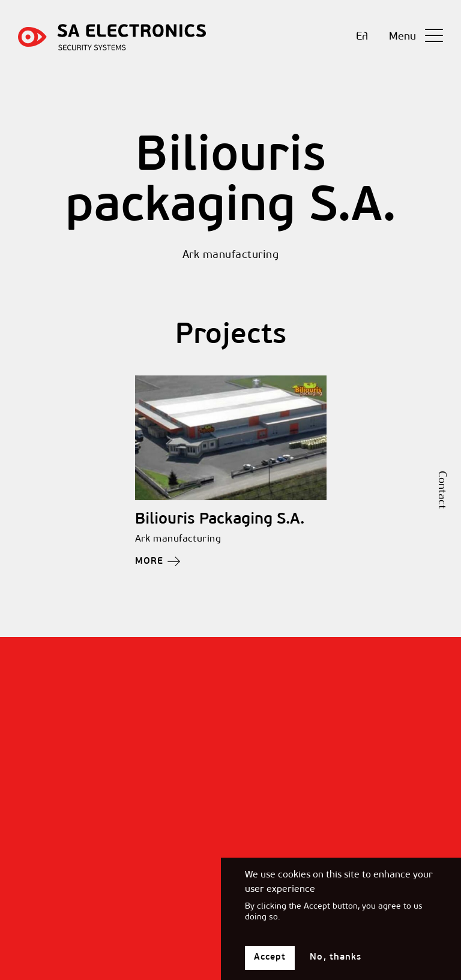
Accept (270, 965)
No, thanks (336, 965)
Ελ (362, 37)
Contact (441, 490)
